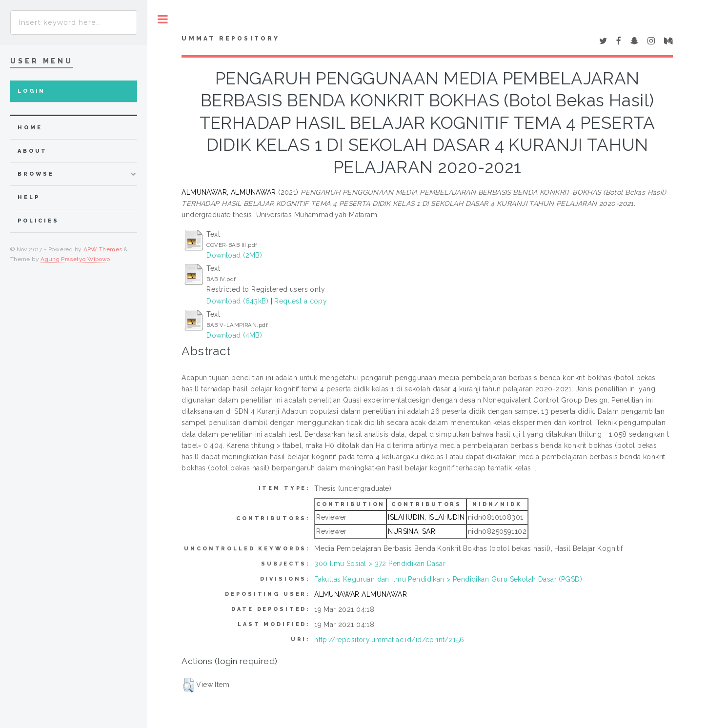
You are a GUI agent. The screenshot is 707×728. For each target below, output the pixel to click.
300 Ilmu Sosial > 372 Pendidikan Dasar (380, 564)
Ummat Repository (231, 39)
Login (31, 91)
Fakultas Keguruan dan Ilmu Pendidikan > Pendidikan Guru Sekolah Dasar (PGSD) (448, 579)
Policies (38, 221)
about (32, 151)
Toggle (163, 19)
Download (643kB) (237, 301)
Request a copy (301, 301)
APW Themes (103, 249)
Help (29, 197)
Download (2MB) (234, 255)
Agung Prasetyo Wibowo (75, 259)
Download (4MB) (234, 335)
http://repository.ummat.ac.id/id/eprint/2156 (389, 640)
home (30, 128)
